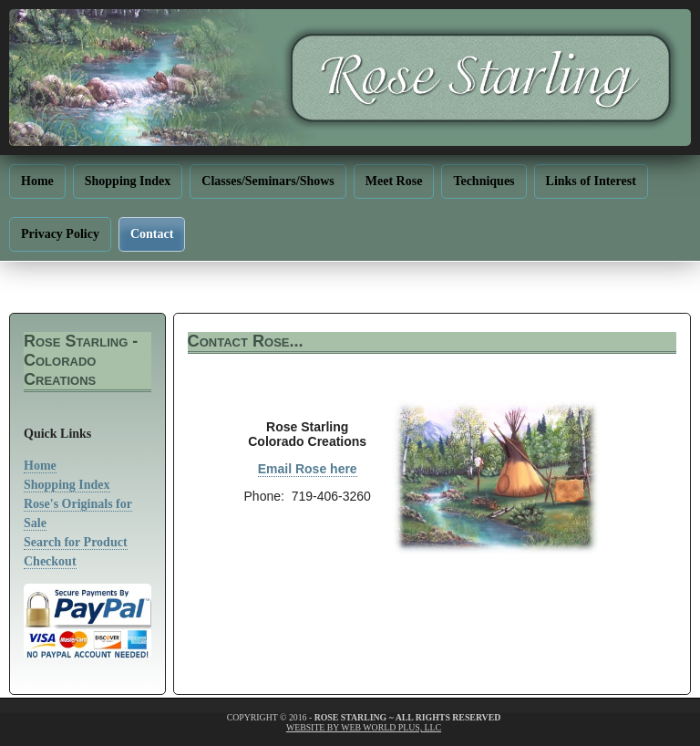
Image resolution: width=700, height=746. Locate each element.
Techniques (484, 181)
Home (37, 181)
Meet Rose (394, 181)
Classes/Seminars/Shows (268, 181)
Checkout (50, 561)
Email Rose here (308, 469)
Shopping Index (128, 181)
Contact (152, 234)
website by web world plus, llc (364, 727)
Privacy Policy (60, 234)
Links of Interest (591, 181)
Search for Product (76, 542)
